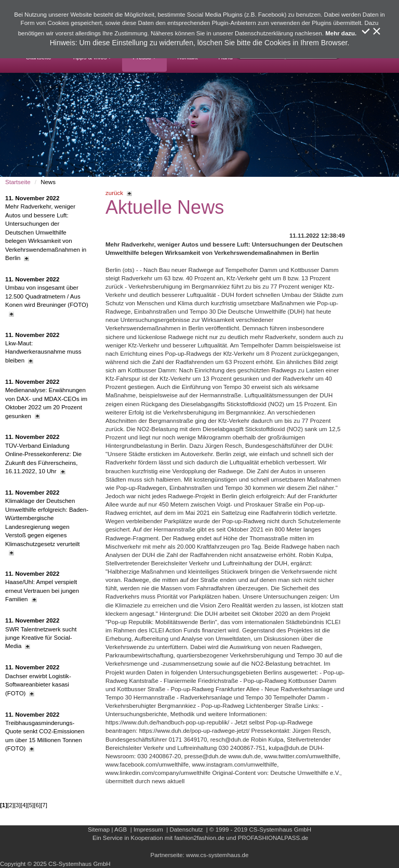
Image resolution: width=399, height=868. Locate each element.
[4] (24, 805)
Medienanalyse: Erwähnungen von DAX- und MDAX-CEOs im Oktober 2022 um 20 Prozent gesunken (46, 399)
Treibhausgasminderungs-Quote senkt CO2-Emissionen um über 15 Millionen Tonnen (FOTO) (45, 732)
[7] (44, 805)
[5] (31, 805)
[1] (4, 805)
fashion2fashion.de (199, 838)
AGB (121, 830)
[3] (17, 805)
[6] (37, 805)
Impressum (148, 830)
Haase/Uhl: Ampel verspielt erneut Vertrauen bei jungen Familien (42, 586)
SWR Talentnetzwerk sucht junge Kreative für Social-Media (41, 633)
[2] (11, 805)
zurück (119, 193)
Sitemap (99, 830)
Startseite (18, 182)
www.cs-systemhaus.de (217, 855)
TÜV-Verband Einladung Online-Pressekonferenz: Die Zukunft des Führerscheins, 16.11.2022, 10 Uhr (43, 454)
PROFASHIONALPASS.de (273, 838)
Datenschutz (186, 830)
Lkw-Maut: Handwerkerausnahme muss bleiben (43, 348)
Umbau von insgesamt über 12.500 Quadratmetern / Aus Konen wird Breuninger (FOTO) (47, 296)
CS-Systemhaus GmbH (280, 830)
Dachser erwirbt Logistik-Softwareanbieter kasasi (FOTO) (38, 680)
